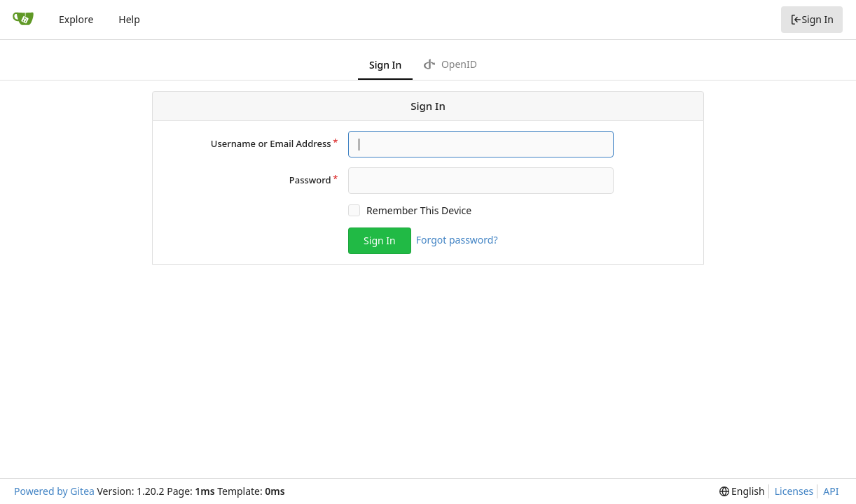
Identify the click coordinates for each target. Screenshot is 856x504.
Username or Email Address (271, 143)
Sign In (812, 19)
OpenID (450, 64)
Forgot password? (457, 240)
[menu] (742, 491)
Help (129, 19)
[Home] (23, 20)
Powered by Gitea (54, 491)
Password (310, 180)
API (831, 491)
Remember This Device (419, 210)
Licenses (794, 491)
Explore (76, 19)
